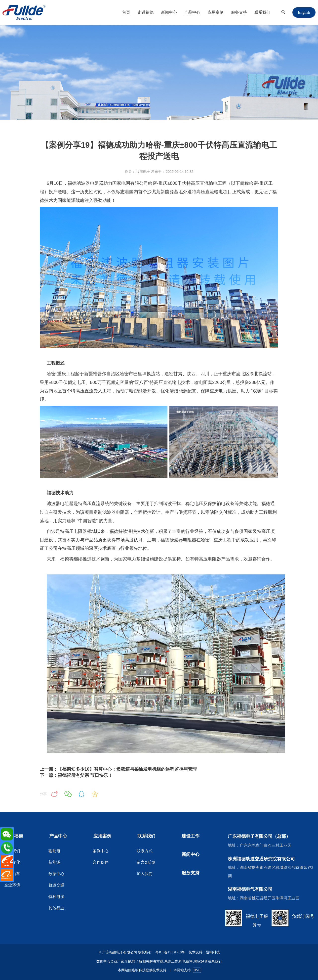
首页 (126, 12)
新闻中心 (169, 12)
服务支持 (239, 12)
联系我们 (262, 12)
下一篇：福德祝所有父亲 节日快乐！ (76, 775)
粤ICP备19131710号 (170, 952)
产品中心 (192, 12)
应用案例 (216, 12)
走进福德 (146, 12)
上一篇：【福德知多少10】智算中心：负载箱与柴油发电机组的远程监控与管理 (118, 769)
